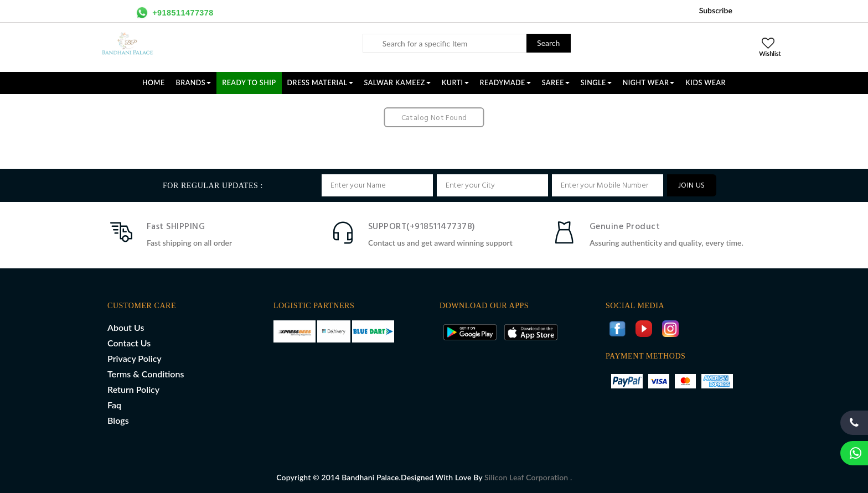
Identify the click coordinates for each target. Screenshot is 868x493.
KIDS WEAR (706, 83)
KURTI (455, 83)
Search (548, 43)
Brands (194, 83)
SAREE (556, 83)
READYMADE (505, 83)
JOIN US (692, 186)
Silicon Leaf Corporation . (528, 477)
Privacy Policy (135, 358)
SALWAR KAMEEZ (397, 83)
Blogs (118, 420)
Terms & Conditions (146, 374)
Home (154, 83)
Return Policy (133, 389)
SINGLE (596, 83)
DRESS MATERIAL (320, 83)
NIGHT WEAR (649, 83)
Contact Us (129, 343)
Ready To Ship (249, 83)
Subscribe (716, 10)
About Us (126, 327)
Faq (114, 405)
